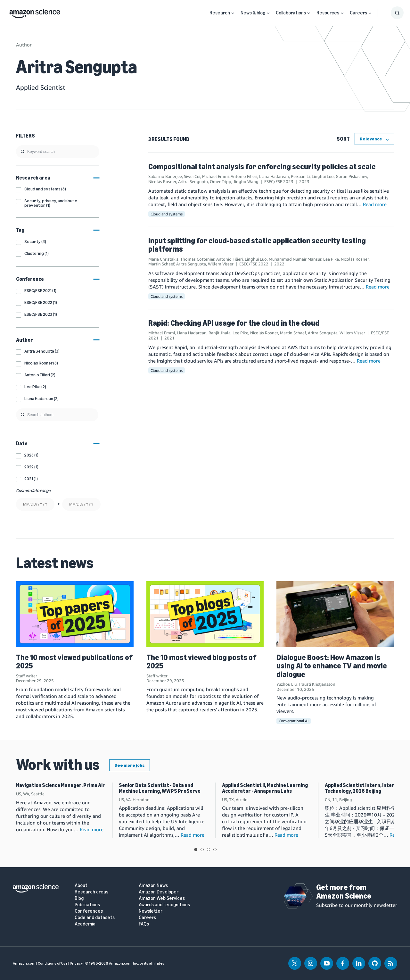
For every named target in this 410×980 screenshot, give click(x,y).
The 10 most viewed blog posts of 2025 (201, 662)
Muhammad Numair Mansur (295, 259)
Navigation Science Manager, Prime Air (61, 785)
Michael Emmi (215, 176)
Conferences (89, 911)
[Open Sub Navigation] (233, 13)
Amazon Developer (159, 892)
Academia (85, 924)
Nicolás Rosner (162, 181)
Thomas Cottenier (197, 259)
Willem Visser (221, 264)
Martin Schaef (161, 264)
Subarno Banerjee (165, 176)
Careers (358, 13)
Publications (87, 905)
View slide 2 (202, 850)
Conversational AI (294, 721)
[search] (58, 152)
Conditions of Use (53, 963)
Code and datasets (95, 918)
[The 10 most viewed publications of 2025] (75, 614)
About (81, 886)
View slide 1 (196, 850)
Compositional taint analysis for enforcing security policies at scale (262, 167)
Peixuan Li (300, 176)
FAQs (144, 924)
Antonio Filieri (244, 176)
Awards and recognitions (164, 905)
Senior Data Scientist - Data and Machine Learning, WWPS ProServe (160, 788)
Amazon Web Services (162, 898)
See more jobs (130, 765)
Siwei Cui (192, 176)
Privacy (76, 963)
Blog (79, 898)
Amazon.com (24, 963)
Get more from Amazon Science (344, 891)
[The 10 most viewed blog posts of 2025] (205, 614)
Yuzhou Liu (287, 684)
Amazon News (153, 886)
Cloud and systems (167, 214)
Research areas (91, 892)
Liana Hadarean (274, 176)
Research (220, 13)
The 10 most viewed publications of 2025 (74, 662)
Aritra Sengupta (193, 181)
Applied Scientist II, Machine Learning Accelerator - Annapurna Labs (265, 788)
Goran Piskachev (351, 176)
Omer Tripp (221, 181)
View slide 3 (209, 850)
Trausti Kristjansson (317, 684)
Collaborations (291, 13)
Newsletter (151, 911)
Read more (375, 204)
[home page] (35, 12)
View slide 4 (215, 850)
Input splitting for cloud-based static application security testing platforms (257, 245)
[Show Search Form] (397, 13)
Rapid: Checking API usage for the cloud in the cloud (234, 323)
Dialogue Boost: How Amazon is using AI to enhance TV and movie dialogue (332, 666)
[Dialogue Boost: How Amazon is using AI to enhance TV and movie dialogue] (335, 614)
